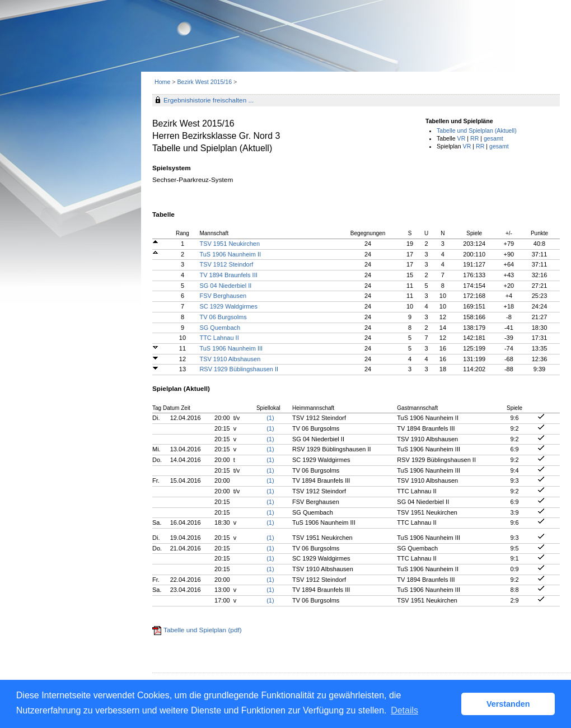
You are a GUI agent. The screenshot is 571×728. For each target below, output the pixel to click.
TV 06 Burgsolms (223, 317)
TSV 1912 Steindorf (226, 264)
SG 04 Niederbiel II (225, 286)
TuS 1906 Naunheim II (230, 254)
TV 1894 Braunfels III (228, 275)
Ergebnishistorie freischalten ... (209, 100)
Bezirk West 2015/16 (205, 82)
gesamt (493, 138)
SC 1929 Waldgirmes (228, 306)
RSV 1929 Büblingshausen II (239, 369)
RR (474, 138)
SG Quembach (220, 328)
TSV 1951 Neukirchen (230, 244)
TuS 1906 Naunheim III (231, 348)
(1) (270, 418)
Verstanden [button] (508, 704)
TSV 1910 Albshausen (230, 359)
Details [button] (404, 710)
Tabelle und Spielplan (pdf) (203, 630)
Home (162, 82)
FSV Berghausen (223, 296)
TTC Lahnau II (219, 338)
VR (462, 138)
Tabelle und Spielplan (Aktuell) (477, 130)
